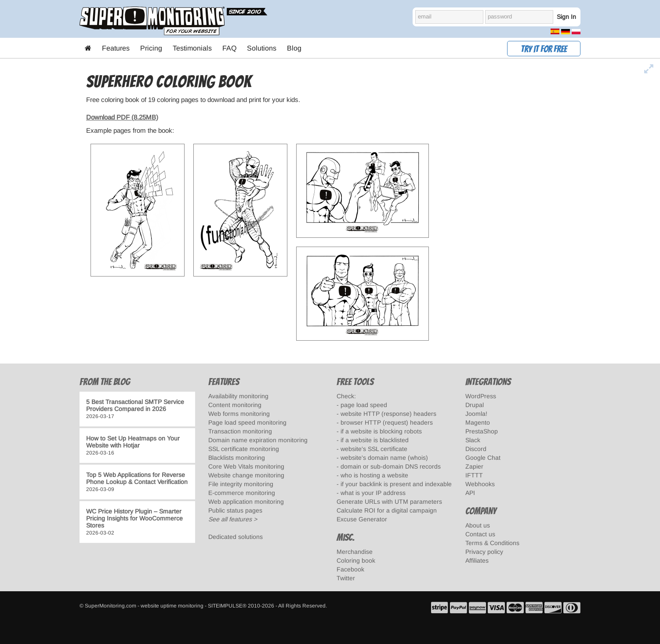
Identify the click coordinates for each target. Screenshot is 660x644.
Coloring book (356, 560)
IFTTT (474, 475)
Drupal (475, 405)
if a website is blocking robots (381, 431)
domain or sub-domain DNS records (391, 466)
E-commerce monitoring (242, 493)
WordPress (481, 396)
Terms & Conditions (492, 543)
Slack (473, 440)
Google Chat (483, 458)
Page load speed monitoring (247, 422)
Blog (294, 48)
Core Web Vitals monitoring (246, 466)
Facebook (350, 569)
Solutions (262, 48)
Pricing (151, 48)
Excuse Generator (362, 519)
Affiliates (477, 560)
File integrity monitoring (241, 484)
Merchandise (355, 552)
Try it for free (544, 49)
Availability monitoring (238, 396)
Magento (478, 422)
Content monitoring (235, 405)
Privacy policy (484, 552)
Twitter (346, 578)
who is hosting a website (374, 475)
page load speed (364, 405)
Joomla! (476, 414)
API (470, 493)
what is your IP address (373, 493)
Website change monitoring (246, 475)
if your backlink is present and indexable (396, 484)
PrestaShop (482, 431)
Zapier (474, 466)
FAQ (229, 48)
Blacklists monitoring (237, 458)
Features (116, 48)
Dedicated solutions (236, 537)
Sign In (566, 17)
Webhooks (480, 484)
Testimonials (192, 48)
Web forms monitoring (239, 414)
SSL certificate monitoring (244, 449)
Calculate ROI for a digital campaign (387, 510)
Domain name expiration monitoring (258, 440)
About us (478, 525)
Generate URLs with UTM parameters (389, 502)
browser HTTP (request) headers (387, 422)
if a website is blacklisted (375, 440)
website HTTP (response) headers (388, 414)
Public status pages (235, 510)
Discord (476, 449)
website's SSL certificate (374, 449)
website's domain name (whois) (384, 458)
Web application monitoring (246, 502)
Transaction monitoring (240, 431)
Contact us (480, 534)
